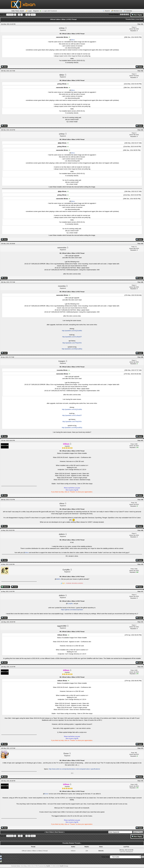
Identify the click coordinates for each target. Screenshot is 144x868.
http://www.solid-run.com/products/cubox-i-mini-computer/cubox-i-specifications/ (74, 769)
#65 (142, 282)
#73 (142, 667)
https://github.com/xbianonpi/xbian (72, 610)
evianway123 (129, 852)
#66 (142, 357)
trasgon (62, 361)
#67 (142, 440)
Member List (118, 11)
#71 (142, 591)
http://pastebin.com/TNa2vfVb (72, 343)
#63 (142, 130)
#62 (142, 71)
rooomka (62, 286)
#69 (142, 530)
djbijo (62, 75)
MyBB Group (64, 866)
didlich (62, 534)
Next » (33, 15)
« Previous (10, 15)
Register (36, 11)
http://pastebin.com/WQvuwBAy (72, 349)
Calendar (129, 11)
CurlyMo (66, 570)
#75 (142, 781)
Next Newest (59, 832)
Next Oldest (50, 832)
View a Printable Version (11, 856)
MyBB (48, 866)
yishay (62, 28)
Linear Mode (139, 19)
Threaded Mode (130, 19)
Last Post (122, 852)
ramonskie (62, 248)
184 (87, 851)
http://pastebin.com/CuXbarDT (72, 337)
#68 (142, 500)
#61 (142, 24)
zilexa (73, 40)
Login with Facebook (50, 11)
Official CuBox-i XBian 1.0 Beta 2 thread (35, 851)
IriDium (73, 851)
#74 (142, 748)
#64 (142, 244)
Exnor (66, 753)
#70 (142, 564)
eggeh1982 (62, 626)
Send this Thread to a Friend (11, 859)
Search (107, 11)
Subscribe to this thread (11, 861)
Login (30, 11)
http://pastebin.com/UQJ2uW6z (72, 331)
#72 (142, 622)
